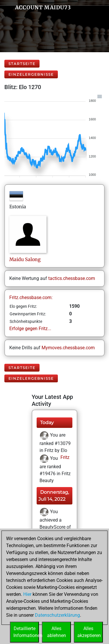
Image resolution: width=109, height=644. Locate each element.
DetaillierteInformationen (26, 632)
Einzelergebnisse (31, 74)
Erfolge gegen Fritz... (30, 329)
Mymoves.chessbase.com (68, 348)
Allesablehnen (57, 632)
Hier (27, 594)
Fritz (64, 457)
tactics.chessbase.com (72, 278)
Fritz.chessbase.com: (31, 297)
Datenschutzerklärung (57, 615)
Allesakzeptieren (89, 632)
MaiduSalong (25, 259)
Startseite (22, 64)
